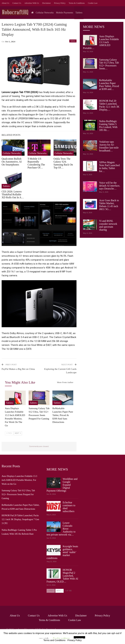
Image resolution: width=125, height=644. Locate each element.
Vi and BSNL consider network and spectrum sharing (108, 225)
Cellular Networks (45, 13)
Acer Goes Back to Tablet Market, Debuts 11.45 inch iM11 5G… (109, 205)
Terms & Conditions (77, 3)
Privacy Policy (60, 3)
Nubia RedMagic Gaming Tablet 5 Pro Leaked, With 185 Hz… (108, 126)
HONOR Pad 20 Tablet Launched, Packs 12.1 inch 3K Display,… (109, 105)
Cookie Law (93, 3)
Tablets (79, 13)
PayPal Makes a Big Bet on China (18, 369)
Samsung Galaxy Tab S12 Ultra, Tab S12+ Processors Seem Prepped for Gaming (18, 494)
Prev (9, 433)
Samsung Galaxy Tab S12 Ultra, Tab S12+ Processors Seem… (109, 64)
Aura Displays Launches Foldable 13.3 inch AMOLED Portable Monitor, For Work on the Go (19, 480)
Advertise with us (32, 3)
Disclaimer (46, 3)
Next (18, 433)
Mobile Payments (65, 13)
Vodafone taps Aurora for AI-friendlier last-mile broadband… (109, 146)
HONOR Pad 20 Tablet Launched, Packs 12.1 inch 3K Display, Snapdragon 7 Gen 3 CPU (20, 519)
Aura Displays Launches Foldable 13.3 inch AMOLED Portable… (101, 42)
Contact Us (17, 3)
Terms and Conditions (54, 640)
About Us (5, 3)
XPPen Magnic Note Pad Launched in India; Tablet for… (109, 167)
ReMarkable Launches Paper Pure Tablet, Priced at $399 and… (109, 85)
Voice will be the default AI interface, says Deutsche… (110, 186)
